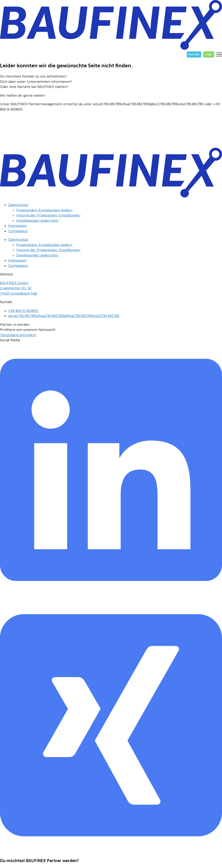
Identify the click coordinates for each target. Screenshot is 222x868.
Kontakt (194, 54)
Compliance (18, 231)
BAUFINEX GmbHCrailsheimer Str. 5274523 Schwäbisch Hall (19, 288)
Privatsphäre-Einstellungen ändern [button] (44, 210)
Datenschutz (18, 205)
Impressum (17, 226)
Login (209, 54)
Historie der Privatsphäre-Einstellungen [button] (48, 215)
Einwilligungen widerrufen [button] (37, 221)
